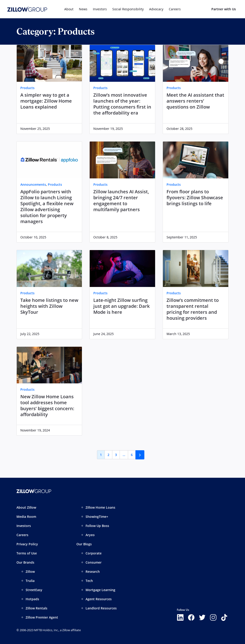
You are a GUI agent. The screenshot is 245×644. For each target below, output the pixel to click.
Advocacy (156, 9)
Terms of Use (27, 553)
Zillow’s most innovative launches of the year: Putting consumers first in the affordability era (122, 104)
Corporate (94, 553)
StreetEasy (34, 590)
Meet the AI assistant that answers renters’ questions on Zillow (195, 101)
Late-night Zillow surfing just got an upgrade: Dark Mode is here (121, 306)
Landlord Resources (101, 608)
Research (93, 572)
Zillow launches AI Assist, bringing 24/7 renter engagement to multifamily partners (121, 201)
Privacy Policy (27, 544)
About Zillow (26, 507)
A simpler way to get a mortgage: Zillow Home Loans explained (46, 101)
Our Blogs (84, 544)
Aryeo (90, 535)
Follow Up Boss (97, 526)
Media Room (26, 517)
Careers (22, 535)
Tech (89, 581)
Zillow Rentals (36, 608)
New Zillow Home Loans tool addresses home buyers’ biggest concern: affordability (47, 406)
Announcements (33, 184)
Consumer (94, 562)
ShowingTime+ (97, 517)
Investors (100, 9)
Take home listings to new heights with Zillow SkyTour (49, 306)
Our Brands (25, 562)
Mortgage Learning (100, 590)
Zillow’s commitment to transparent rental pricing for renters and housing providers (193, 309)
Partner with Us (224, 9)
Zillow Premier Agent (42, 617)
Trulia (30, 581)
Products (27, 88)
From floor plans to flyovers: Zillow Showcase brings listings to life (195, 198)
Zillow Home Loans (100, 507)
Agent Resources (99, 599)
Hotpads (32, 599)
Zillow (30, 572)
